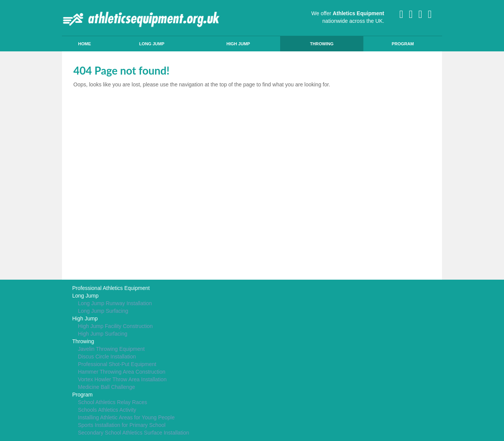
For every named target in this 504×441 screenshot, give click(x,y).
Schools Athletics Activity (107, 410)
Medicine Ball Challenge (106, 387)
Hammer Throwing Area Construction (122, 372)
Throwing (322, 44)
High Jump (238, 44)
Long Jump (152, 44)
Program (403, 44)
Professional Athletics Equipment (111, 288)
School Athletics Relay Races (113, 402)
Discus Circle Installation (107, 357)
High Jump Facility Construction (115, 326)
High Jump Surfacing (103, 334)
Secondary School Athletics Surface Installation (134, 433)
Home (85, 44)
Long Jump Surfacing (103, 311)
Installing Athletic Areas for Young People (126, 417)
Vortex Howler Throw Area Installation (122, 379)
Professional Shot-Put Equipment (117, 364)
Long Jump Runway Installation (115, 303)
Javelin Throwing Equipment (111, 349)
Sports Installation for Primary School (122, 425)
